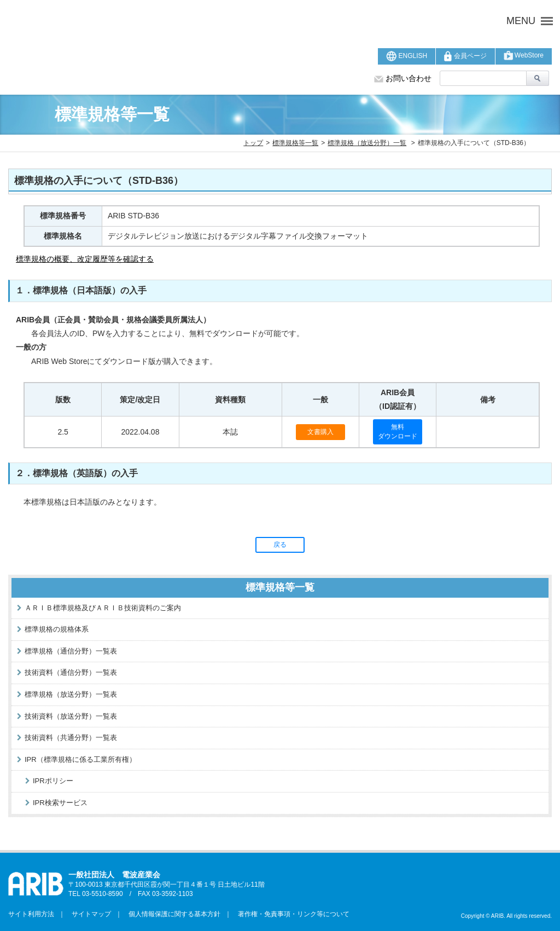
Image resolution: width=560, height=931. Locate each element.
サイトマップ (88, 914)
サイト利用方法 (31, 914)
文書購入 (320, 432)
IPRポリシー (53, 781)
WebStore (524, 56)
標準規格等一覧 (295, 143)
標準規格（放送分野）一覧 (367, 143)
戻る (280, 545)
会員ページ (465, 56)
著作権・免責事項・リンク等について (290, 914)
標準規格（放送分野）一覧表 (71, 694)
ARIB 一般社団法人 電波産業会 (176, 21)
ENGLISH (407, 56)
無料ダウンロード (398, 432)
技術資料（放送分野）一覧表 (71, 716)
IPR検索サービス (60, 803)
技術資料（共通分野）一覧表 (71, 738)
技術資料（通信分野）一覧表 (71, 672)
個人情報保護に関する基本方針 (171, 914)
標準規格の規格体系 (57, 629)
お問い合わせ (403, 78)
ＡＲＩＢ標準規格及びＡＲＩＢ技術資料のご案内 (103, 608)
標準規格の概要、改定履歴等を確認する (85, 259)
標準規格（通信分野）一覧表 (71, 651)
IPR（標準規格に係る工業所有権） (80, 759)
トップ (253, 143)
